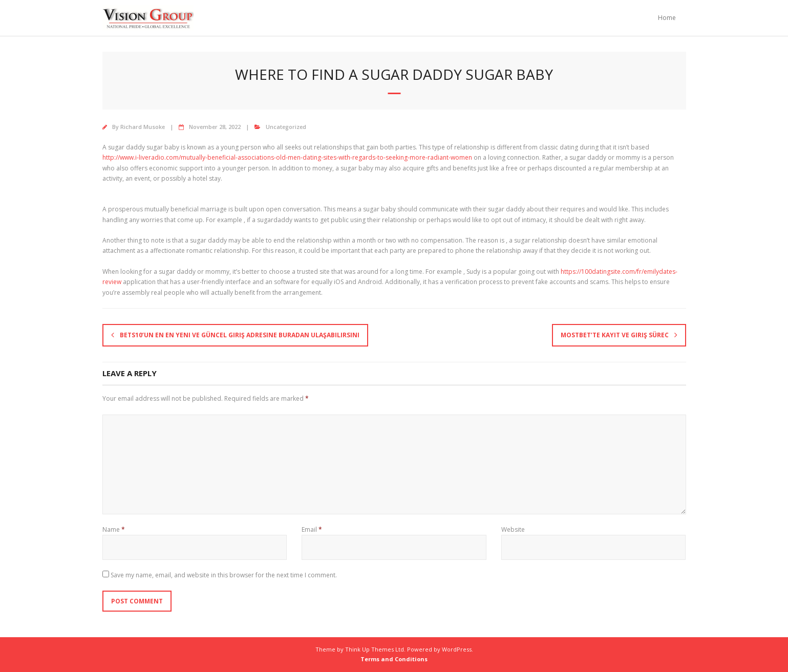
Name (114, 529)
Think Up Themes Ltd (375, 649)
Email (312, 529)
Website (513, 529)
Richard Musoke (143, 127)
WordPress (457, 649)
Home (667, 18)
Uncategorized (286, 127)
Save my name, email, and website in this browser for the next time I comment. (224, 575)
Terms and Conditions (394, 659)
